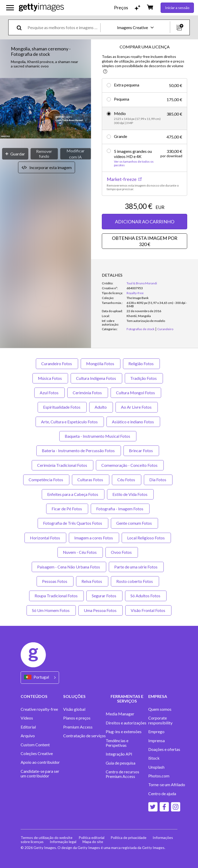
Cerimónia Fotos (88, 393)
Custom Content (35, 745)
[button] (46, 109)
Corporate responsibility (160, 720)
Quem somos (160, 709)
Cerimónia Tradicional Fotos (63, 465)
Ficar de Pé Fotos (67, 509)
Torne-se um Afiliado (167, 785)
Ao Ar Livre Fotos (137, 407)
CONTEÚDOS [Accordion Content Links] (34, 696)
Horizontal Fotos (45, 538)
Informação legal (63, 842)
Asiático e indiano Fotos (133, 422)
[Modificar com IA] (76, 154)
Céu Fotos (127, 480)
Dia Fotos (158, 480)
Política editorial (92, 838)
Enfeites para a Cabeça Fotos (73, 494)
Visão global (74, 709)
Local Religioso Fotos (146, 538)
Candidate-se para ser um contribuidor (40, 774)
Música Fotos (50, 378)
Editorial (28, 727)
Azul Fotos (49, 393)
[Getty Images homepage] (41, 8)
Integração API (119, 754)
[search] (21, 27)
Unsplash (156, 767)
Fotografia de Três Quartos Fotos (73, 523)
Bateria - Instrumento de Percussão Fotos (79, 450)
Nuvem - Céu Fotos (80, 552)
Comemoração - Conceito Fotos (130, 465)
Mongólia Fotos (101, 363)
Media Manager (120, 714)
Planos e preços (77, 718)
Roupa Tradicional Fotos (56, 596)
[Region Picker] (40, 677)
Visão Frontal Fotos (148, 610)
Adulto (101, 407)
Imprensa (156, 741)
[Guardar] (15, 154)
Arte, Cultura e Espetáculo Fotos (70, 422)
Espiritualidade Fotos (62, 407)
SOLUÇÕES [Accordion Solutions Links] (74, 696)
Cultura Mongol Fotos (136, 393)
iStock (154, 758)
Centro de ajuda (162, 794)
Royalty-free (135, 293)
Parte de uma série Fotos (136, 567)
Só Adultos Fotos (146, 596)
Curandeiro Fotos (57, 363)
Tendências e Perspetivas (117, 743)
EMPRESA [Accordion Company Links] (158, 696)
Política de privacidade (129, 838)
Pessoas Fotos (55, 581)
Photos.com (159, 776)
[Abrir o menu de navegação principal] (10, 8)
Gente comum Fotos (134, 523)
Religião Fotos (141, 363)
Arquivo (28, 736)
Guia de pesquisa (121, 763)
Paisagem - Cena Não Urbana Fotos (69, 567)
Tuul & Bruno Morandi (142, 283)
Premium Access (78, 727)
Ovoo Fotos (122, 552)
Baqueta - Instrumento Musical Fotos (98, 436)
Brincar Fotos (141, 450)
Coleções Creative (37, 753)
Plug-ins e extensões (124, 732)
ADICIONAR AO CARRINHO (145, 222)
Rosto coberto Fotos (135, 581)
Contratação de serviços (84, 736)
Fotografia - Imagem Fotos (120, 509)
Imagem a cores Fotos (94, 538)
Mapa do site (93, 842)
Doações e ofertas (164, 749)
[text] (63, 27)
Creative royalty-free (39, 709)
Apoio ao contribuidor (40, 762)
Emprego (156, 732)
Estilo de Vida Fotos (130, 494)
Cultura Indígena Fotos (96, 378)
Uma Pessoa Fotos (101, 610)
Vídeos (27, 718)
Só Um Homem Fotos (51, 610)
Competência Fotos (46, 480)
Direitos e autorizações (126, 723)
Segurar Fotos (104, 596)
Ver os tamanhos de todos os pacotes (134, 163)
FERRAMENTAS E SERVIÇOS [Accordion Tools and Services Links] (127, 699)
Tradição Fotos (144, 378)
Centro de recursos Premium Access (122, 774)
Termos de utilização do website (47, 838)
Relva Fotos (92, 581)
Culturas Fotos (91, 480)
